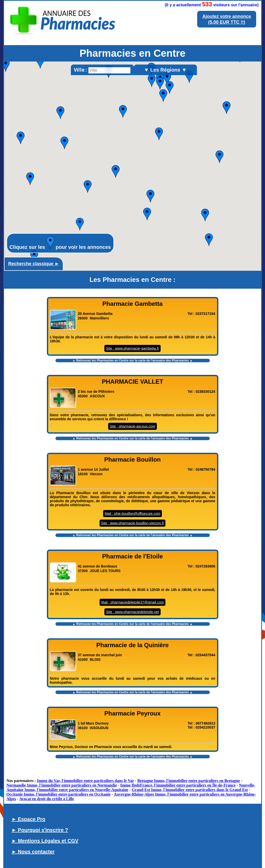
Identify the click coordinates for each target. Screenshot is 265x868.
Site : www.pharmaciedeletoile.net (132, 612)
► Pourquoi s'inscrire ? (40, 830)
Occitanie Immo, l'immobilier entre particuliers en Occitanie (59, 794)
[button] (147, 214)
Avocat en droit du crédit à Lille (47, 799)
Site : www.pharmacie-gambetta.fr (132, 348)
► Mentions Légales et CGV (45, 841)
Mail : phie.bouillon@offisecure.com (132, 514)
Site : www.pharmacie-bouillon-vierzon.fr (133, 523)
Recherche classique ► (34, 264)
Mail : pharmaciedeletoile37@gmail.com (132, 602)
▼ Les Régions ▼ (165, 70)
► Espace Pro (28, 819)
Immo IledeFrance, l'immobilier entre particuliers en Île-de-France (178, 785)
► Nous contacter (33, 852)
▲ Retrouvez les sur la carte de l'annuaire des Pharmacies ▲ (132, 361)
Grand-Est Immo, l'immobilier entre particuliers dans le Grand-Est (190, 790)
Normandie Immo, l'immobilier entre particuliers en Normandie (62, 785)
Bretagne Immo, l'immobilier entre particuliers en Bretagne (189, 781)
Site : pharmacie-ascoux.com (132, 426)
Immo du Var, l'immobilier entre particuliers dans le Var (86, 781)
